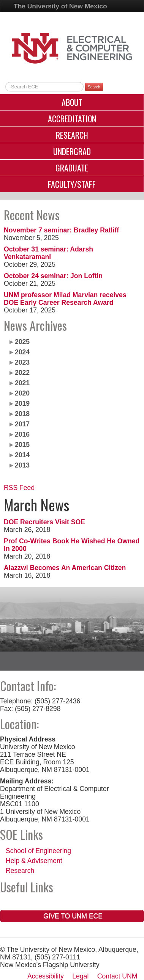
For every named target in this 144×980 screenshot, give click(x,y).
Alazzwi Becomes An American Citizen (65, 568)
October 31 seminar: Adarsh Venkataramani (48, 253)
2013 (22, 465)
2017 (22, 424)
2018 (22, 414)
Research (72, 135)
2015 (22, 445)
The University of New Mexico (60, 6)
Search (94, 87)
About (72, 102)
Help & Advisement (34, 861)
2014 (22, 455)
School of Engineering (38, 851)
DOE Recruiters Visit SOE (44, 522)
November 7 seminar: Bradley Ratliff (61, 230)
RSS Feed (19, 488)
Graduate (72, 168)
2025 (22, 342)
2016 (22, 434)
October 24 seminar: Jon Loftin (53, 276)
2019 (22, 404)
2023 (22, 362)
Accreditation (72, 118)
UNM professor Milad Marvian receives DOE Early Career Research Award (65, 299)
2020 (22, 393)
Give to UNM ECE (72, 916)
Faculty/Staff (72, 184)
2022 (22, 373)
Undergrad (72, 151)
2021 (22, 383)
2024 (22, 352)
